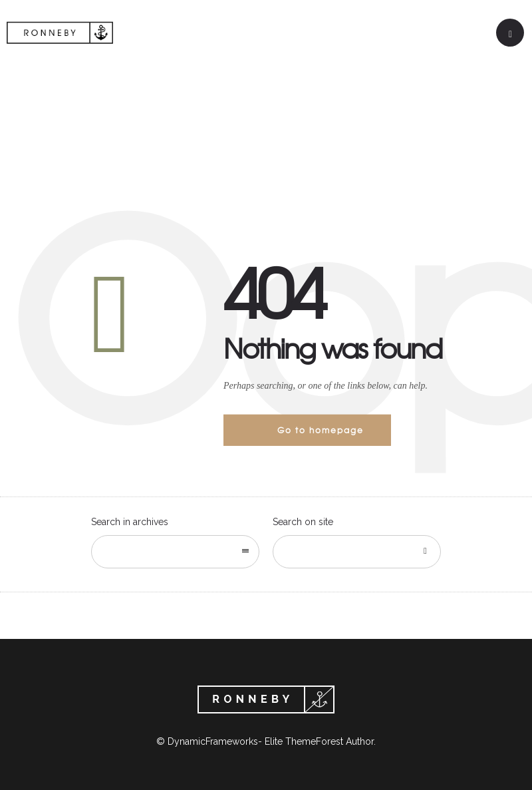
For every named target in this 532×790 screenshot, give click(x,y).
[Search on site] (357, 552)
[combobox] (175, 552)
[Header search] (510, 34)
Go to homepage (321, 430)
